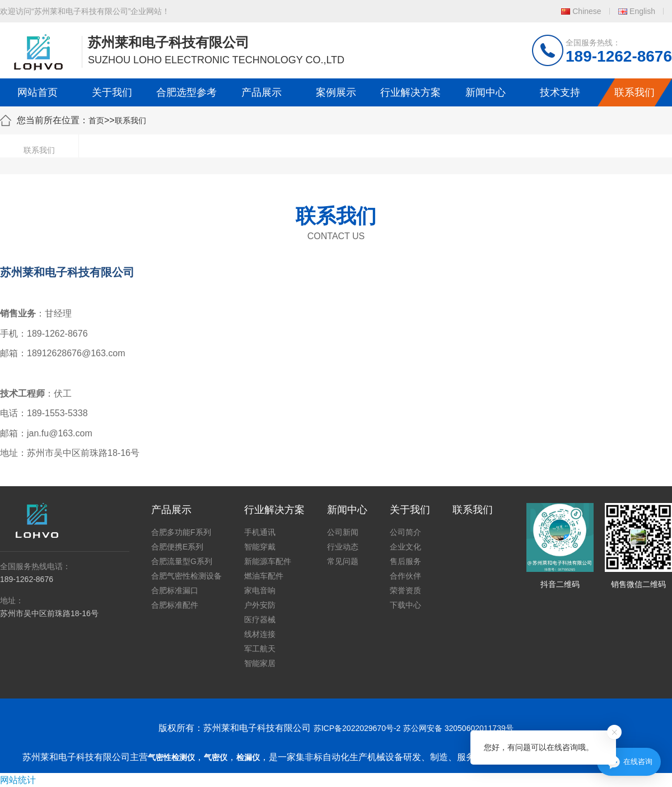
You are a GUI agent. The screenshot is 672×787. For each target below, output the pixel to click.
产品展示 (262, 92)
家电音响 (260, 590)
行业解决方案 (410, 92)
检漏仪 (248, 757)
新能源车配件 (268, 561)
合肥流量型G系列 (182, 561)
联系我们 (634, 92)
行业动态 (343, 547)
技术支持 (560, 92)
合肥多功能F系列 (181, 532)
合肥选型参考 (186, 92)
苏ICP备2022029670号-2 (357, 728)
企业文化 (405, 547)
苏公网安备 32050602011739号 (458, 728)
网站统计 (18, 780)
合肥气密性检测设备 (186, 576)
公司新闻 (343, 532)
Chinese (587, 11)
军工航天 (260, 649)
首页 (96, 120)
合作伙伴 (405, 576)
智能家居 (260, 663)
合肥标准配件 (175, 605)
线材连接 (260, 634)
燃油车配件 (264, 576)
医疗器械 (260, 620)
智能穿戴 (260, 547)
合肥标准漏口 (175, 590)
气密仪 (216, 757)
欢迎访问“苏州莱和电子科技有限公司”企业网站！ (85, 11)
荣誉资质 (405, 590)
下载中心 (405, 605)
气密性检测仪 (171, 757)
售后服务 (405, 561)
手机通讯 (260, 532)
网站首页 (38, 92)
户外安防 (260, 605)
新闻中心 (486, 92)
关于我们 (112, 92)
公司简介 (405, 532)
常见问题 (343, 561)
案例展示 (336, 92)
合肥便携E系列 (177, 547)
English (642, 11)
